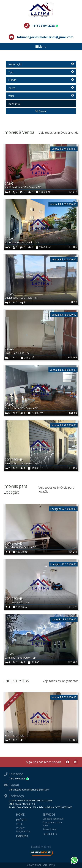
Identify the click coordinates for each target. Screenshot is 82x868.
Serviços (49, 815)
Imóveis (22, 820)
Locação (20, 828)
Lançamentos (23, 831)
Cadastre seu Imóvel (53, 819)
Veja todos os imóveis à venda (59, 133)
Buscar (41, 111)
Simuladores (49, 829)
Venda (20, 824)
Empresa (22, 836)
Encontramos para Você (52, 824)
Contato (50, 834)
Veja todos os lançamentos (61, 681)
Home (20, 815)
